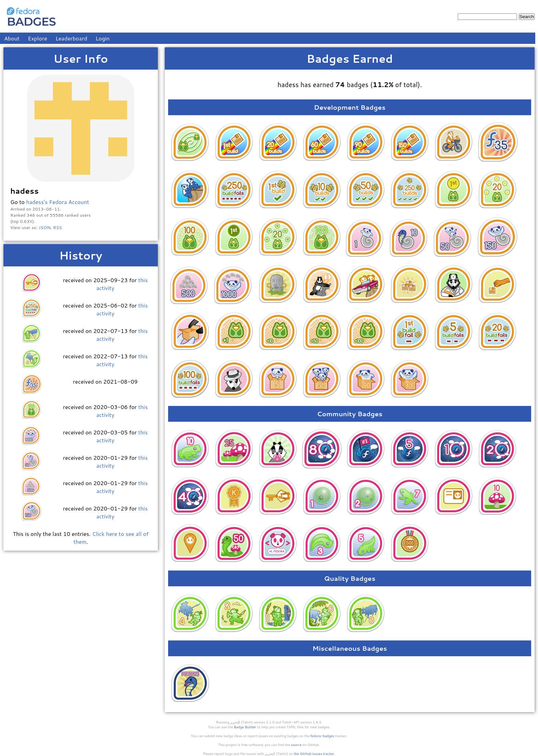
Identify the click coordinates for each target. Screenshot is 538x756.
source (296, 745)
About (12, 38)
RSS (58, 227)
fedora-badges (322, 736)
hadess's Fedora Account (57, 202)
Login (103, 38)
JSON (44, 227)
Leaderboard (72, 38)
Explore (37, 38)
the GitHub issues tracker (314, 754)
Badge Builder (245, 727)
